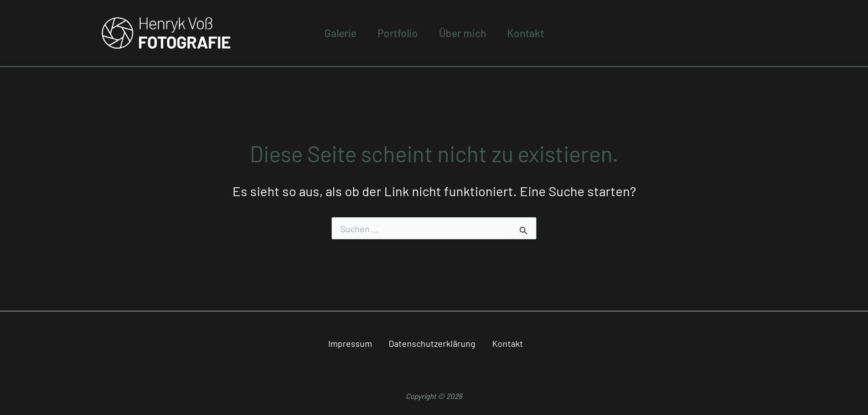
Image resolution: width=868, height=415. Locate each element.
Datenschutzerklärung (432, 343)
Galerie (340, 33)
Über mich (463, 33)
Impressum (350, 343)
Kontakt (526, 33)
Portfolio (398, 33)
